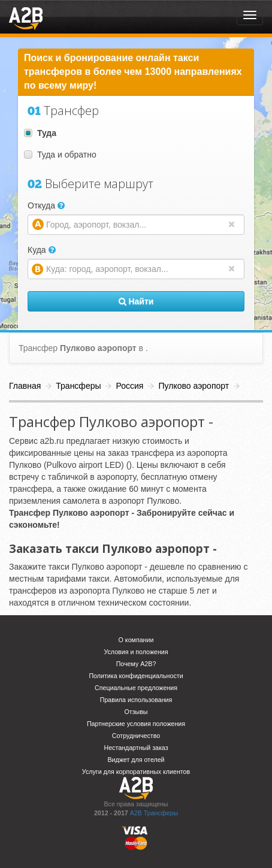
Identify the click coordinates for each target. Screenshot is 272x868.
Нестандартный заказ (136, 748)
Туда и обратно (60, 155)
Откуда (46, 205)
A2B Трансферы (154, 813)
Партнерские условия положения (136, 724)
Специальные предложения (136, 688)
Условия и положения (136, 652)
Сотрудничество (136, 736)
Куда (42, 250)
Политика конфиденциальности (136, 676)
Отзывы (136, 712)
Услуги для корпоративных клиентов (136, 772)
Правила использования (136, 700)
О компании (136, 640)
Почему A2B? (136, 664)
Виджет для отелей (136, 760)
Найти (136, 301)
